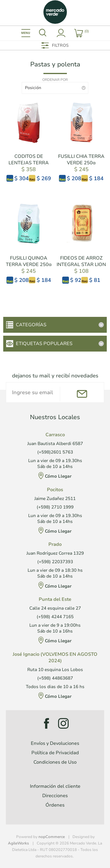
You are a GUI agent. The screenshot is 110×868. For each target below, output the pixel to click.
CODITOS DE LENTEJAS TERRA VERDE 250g (29, 163)
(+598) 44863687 (55, 678)
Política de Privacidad (55, 753)
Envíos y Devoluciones (55, 743)
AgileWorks (18, 843)
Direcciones (55, 796)
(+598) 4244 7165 (55, 617)
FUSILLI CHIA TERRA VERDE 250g (81, 160)
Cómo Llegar (58, 476)
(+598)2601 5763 (55, 452)
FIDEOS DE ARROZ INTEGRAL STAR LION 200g (81, 265)
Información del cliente (55, 786)
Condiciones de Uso (55, 762)
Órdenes (55, 805)
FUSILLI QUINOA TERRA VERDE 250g (29, 261)
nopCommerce (52, 837)
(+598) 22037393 (55, 562)
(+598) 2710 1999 (55, 507)
